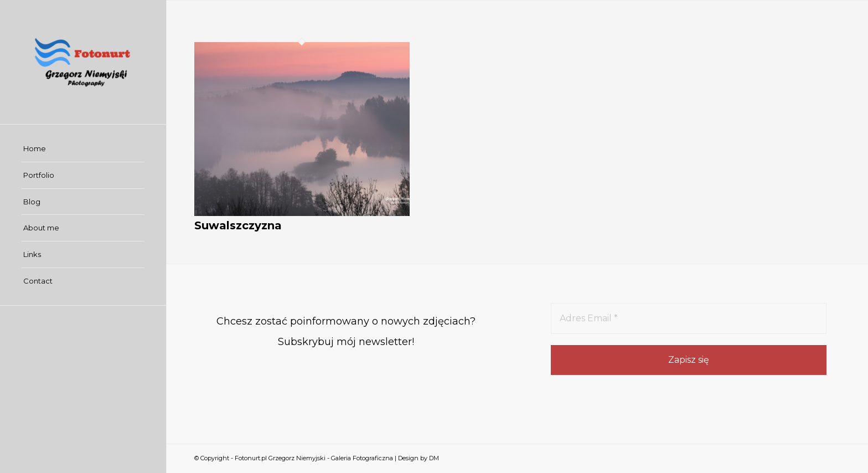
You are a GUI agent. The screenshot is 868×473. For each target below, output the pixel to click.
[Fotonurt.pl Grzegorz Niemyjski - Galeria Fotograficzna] (83, 62)
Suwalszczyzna (238, 225)
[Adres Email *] (689, 318)
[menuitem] (83, 149)
